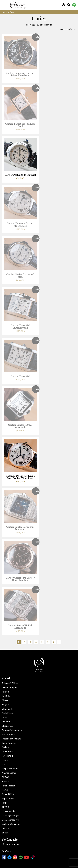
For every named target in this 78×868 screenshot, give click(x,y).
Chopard (6, 722)
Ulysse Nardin (8, 812)
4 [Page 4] (36, 642)
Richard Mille (8, 794)
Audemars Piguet (10, 688)
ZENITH (6, 833)
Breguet (6, 705)
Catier (5, 718)
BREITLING (7, 709)
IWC (4, 765)
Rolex (4, 803)
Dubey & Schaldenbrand (13, 730)
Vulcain (5, 829)
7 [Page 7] (54, 642)
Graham (6, 747)
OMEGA (5, 777)
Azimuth (6, 692)
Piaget (5, 790)
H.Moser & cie (8, 756)
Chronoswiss (8, 726)
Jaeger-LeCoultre (10, 769)
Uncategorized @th (11, 816)
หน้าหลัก (5, 12)
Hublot (5, 760)
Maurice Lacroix (9, 773)
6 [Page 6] (48, 642)
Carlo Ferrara (8, 713)
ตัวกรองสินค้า (66, 30)
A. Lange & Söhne (10, 683)
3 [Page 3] (30, 642)
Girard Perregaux (10, 743)
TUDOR (5, 807)
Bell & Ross (7, 696)
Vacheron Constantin (12, 824)
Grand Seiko (7, 752)
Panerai (5, 782)
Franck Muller (8, 735)
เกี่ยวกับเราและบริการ (11, 845)
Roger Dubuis (8, 799)
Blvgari (5, 700)
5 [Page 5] (42, 642)
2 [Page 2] (24, 642)
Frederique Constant (11, 739)
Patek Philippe (9, 786)
